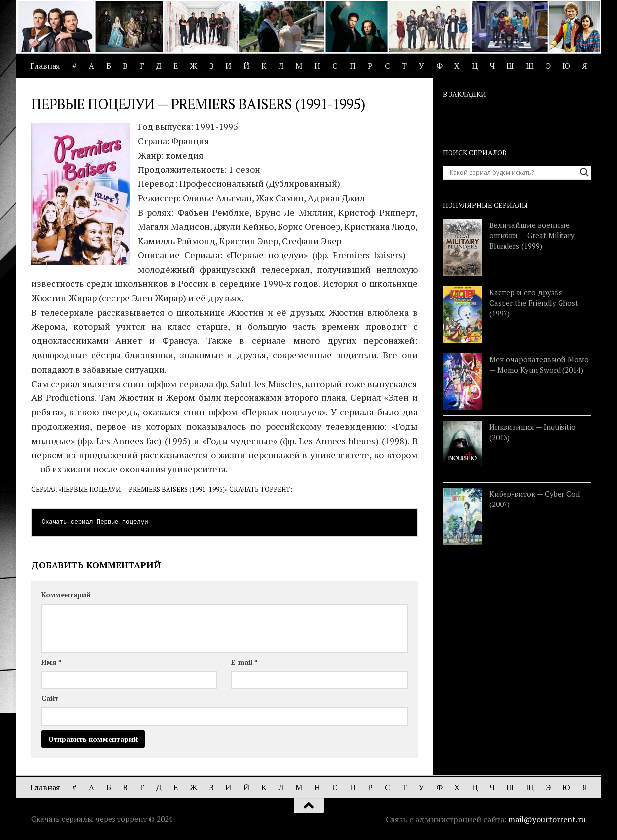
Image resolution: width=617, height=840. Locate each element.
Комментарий (66, 594)
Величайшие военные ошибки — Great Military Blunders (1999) (532, 235)
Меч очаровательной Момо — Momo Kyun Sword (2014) (539, 364)
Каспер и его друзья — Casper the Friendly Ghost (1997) (534, 303)
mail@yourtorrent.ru (547, 819)
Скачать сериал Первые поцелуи (95, 522)
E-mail (244, 662)
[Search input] (512, 172)
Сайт (50, 698)
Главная (45, 66)
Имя (51, 662)
